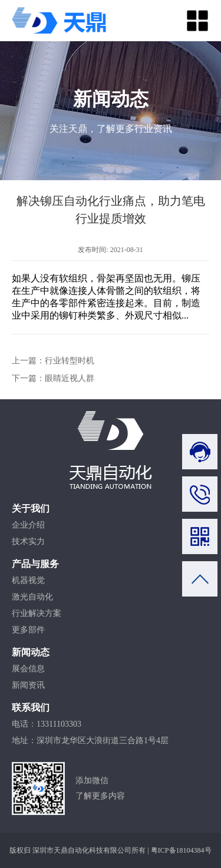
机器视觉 (28, 580)
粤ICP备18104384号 (181, 850)
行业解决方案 (37, 613)
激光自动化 (32, 597)
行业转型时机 (70, 361)
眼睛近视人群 (70, 378)
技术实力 (28, 541)
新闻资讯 (28, 685)
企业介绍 (28, 525)
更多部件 (28, 630)
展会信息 (28, 669)
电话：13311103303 (47, 724)
